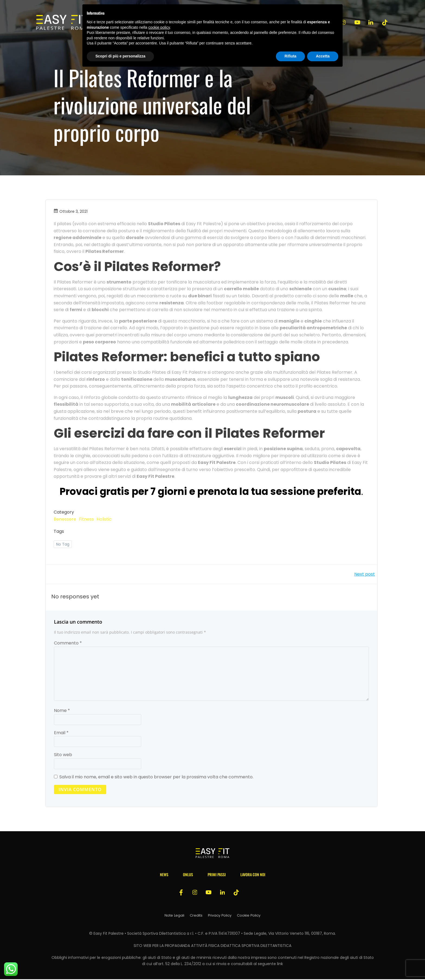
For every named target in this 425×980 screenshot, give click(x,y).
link (280, 965)
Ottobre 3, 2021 (71, 212)
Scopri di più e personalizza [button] (120, 56)
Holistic (104, 519)
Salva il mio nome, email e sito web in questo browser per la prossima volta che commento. (156, 777)
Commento (68, 644)
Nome (62, 711)
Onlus (188, 875)
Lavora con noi (253, 875)
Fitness (87, 519)
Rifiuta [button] (291, 56)
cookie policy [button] (159, 27)
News (164, 875)
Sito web (63, 755)
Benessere (65, 519)
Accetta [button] (323, 56)
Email (61, 733)
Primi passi (217, 875)
